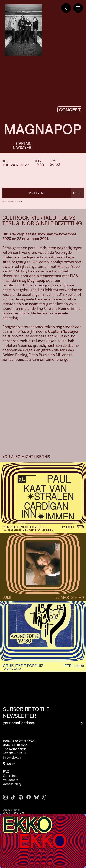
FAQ (6, 778)
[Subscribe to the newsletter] (81, 723)
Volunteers (11, 786)
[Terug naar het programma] (66, 8)
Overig (79, 666)
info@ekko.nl (12, 759)
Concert (77, 598)
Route (9, 766)
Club (80, 527)
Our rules (10, 782)
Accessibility (12, 790)
